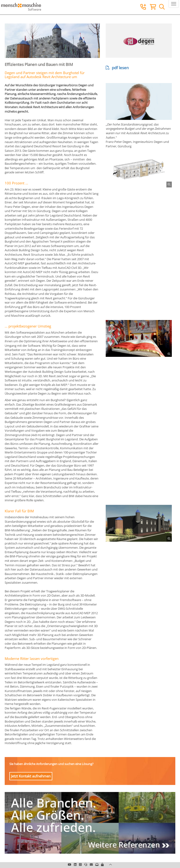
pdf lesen (117, 68)
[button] (102, 864)
